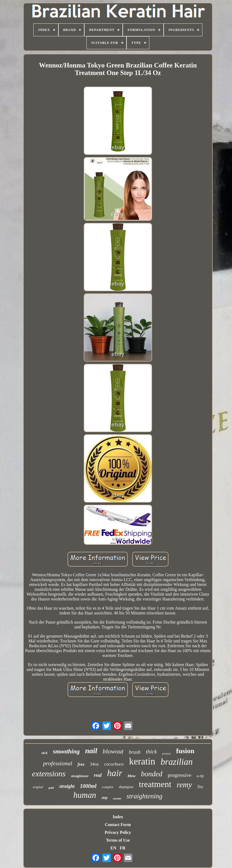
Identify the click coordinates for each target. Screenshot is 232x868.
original (38, 787)
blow (131, 776)
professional (58, 763)
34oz (94, 764)
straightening (144, 796)
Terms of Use (118, 840)
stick (45, 753)
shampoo (126, 787)
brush (135, 752)
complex (108, 787)
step (105, 798)
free (81, 764)
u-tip (200, 776)
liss (200, 787)
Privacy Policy (118, 832)
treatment (155, 784)
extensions (49, 773)
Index (118, 817)
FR (122, 848)
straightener (80, 776)
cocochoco (114, 764)
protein (166, 753)
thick (151, 752)
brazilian (177, 762)
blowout (113, 751)
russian (117, 798)
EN (113, 848)
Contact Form (118, 825)
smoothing (66, 751)
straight (67, 786)
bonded (152, 774)
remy (184, 785)
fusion (185, 751)
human (85, 795)
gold (51, 788)
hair (115, 773)
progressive (180, 775)
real (98, 775)
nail (91, 751)
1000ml (88, 786)
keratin (142, 761)
